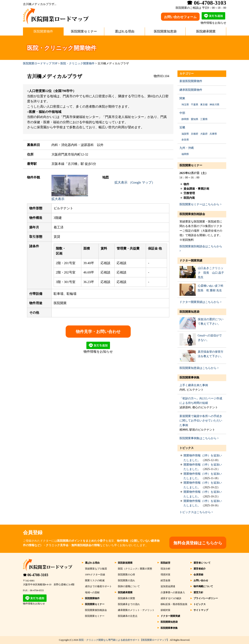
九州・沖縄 (187, 148)
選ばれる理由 (125, 31)
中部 (182, 113)
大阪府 (204, 134)
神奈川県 (214, 105)
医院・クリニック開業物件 (77, 63)
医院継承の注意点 (128, 616)
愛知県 (195, 119)
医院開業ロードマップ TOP (40, 63)
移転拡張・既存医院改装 (174, 604)
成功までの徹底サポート (98, 586)
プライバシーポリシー (206, 598)
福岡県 (185, 154)
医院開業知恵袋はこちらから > (199, 368)
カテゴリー (187, 74)
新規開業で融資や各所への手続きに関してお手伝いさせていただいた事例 (201, 421)
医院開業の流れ (126, 580)
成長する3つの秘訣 (171, 598)
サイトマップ (201, 610)
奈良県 (185, 140)
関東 (182, 98)
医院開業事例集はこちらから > (199, 438)
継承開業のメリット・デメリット (136, 610)
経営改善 (165, 580)
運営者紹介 (200, 569)
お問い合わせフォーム (180, 17)
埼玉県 (185, 105)
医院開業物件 (43, 31)
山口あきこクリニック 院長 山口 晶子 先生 (211, 273)
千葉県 (195, 105)
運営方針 (198, 592)
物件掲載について (203, 586)
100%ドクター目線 (95, 575)
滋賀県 (185, 134)
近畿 (182, 127)
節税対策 (165, 610)
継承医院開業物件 (191, 90)
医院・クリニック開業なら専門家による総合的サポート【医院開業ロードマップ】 (124, 640)
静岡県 (185, 119)
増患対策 (165, 575)
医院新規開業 (125, 563)
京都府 (195, 134)
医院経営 (165, 563)
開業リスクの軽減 (95, 580)
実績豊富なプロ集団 (96, 569)
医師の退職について (129, 586)
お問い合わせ (201, 580)
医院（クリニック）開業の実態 (135, 569)
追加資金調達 (168, 586)
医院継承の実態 (126, 598)
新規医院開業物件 (191, 81)
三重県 (204, 119)
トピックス (187, 448)
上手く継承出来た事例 (194, 385)
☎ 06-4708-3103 (36, 575)
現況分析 (165, 569)
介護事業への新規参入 (173, 592)
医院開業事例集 (189, 378)
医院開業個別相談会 (192, 214)
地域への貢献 (92, 592)
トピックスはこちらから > (196, 512)
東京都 (204, 105)
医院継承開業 (206, 31)
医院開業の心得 (126, 575)
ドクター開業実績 (191, 261)
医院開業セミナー (84, 31)
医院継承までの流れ (129, 604)
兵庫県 (213, 134)
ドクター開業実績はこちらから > (201, 302)
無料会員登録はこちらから (198, 543)
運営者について (202, 563)
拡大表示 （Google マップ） (135, 182)
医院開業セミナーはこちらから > (201, 204)
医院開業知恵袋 (165, 31)
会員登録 (198, 575)
